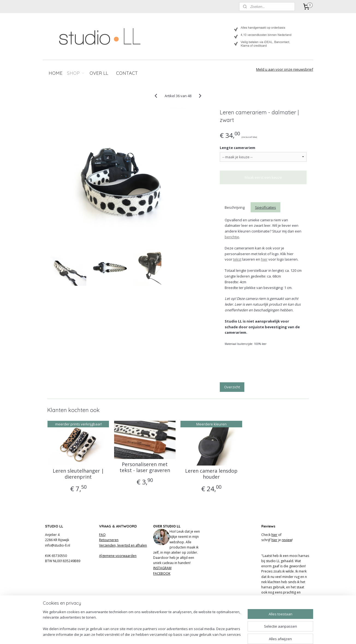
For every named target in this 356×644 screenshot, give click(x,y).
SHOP (76, 73)
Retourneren (109, 540)
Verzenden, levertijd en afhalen (123, 545)
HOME (56, 73)
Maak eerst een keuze (263, 177)
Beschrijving (234, 207)
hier (264, 259)
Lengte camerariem (238, 148)
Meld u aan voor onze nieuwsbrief (285, 69)
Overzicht (232, 387)
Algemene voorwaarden (118, 556)
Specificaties (265, 207)
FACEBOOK (162, 573)
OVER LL (99, 73)
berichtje (232, 237)
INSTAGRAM (162, 568)
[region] (142, 624)
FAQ (102, 535)
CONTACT (127, 73)
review (287, 540)
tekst (237, 259)
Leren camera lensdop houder (211, 474)
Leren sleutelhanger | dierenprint (78, 474)
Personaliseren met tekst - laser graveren (145, 467)
